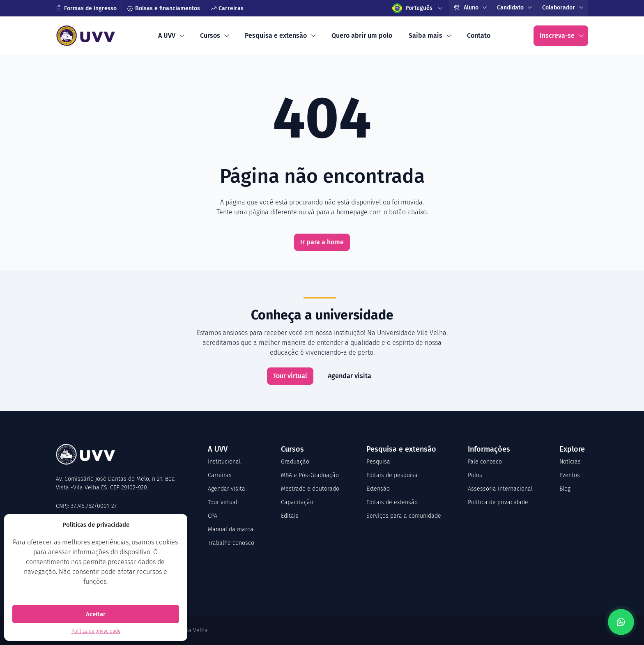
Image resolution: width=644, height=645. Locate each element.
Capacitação (297, 502)
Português (412, 8)
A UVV (167, 36)
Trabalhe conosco (231, 543)
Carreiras (227, 8)
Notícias (570, 462)
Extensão (378, 489)
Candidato (510, 8)
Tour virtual (290, 376)
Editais (290, 516)
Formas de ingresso (86, 8)
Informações (489, 449)
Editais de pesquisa (392, 475)
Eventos (570, 475)
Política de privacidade (96, 631)
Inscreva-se (557, 36)
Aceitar (96, 614)
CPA (213, 516)
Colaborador (559, 8)
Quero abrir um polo (362, 36)
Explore (572, 449)
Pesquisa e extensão (276, 36)
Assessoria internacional (500, 489)
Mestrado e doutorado (310, 489)
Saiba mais (425, 36)
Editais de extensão (392, 502)
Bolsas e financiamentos (163, 8)
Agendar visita (350, 376)
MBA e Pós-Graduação (310, 475)
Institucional (224, 462)
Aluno (466, 8)
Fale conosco (485, 462)
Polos (475, 475)
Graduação (295, 462)
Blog (565, 489)
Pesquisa (378, 462)
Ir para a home (322, 242)
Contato (479, 36)
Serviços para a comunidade (404, 516)
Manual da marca (231, 529)
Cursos (210, 36)
